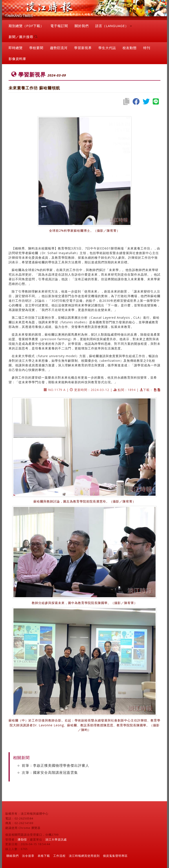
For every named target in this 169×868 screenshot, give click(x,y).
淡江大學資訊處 (56, 839)
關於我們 (82, 26)
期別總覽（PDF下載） (26, 26)
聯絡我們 (13, 856)
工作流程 (59, 856)
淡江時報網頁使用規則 (84, 856)
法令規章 (28, 856)
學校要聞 (36, 48)
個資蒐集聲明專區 (115, 856)
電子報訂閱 (59, 26)
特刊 (147, 48)
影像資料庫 (17, 59)
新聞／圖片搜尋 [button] (23, 37)
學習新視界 (83, 48)
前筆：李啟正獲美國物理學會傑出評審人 (55, 765)
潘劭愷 (22, 839)
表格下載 (44, 856)
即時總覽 (16, 48)
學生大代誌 (107, 48)
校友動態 (130, 48)
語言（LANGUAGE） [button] (114, 26)
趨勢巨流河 (59, 48)
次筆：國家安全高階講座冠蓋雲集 (50, 772)
